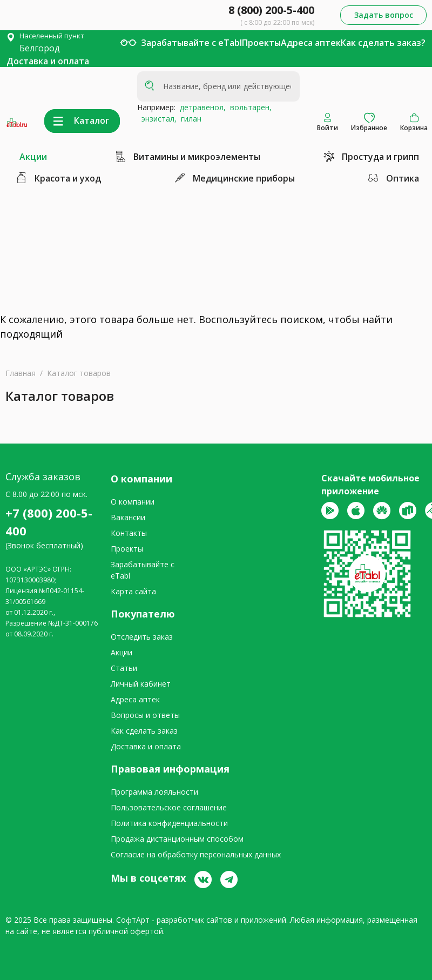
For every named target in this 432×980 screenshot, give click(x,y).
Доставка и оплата (48, 61)
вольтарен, (249, 107)
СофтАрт (133, 920)
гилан (189, 119)
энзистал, (157, 119)
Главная (21, 373)
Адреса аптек (311, 43)
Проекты (261, 43)
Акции (33, 157)
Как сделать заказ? (383, 43)
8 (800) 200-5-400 (271, 10)
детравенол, (201, 107)
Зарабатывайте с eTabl (191, 43)
